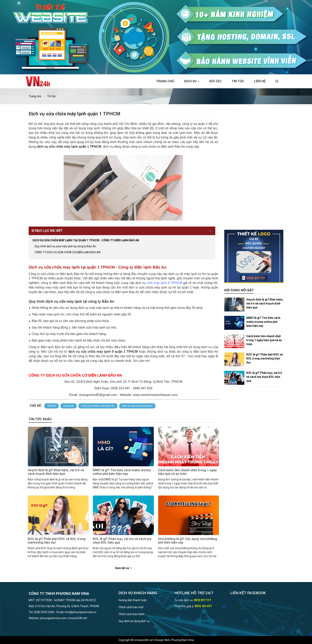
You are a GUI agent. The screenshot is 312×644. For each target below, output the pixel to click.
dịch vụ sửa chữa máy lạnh (137, 406)
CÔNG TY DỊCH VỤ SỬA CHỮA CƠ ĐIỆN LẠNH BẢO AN (67, 252)
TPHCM (52, 406)
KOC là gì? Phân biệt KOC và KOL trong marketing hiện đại (57, 541)
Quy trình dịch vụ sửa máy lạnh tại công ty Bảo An (65, 246)
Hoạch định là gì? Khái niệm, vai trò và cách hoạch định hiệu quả (56, 472)
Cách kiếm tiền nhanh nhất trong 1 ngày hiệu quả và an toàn (187, 472)
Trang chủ (165, 81)
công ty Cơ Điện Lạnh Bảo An (98, 406)
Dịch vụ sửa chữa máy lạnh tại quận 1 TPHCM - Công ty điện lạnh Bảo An (86, 240)
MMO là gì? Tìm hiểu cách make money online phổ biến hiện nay (122, 472)
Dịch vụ (192, 81)
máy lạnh (69, 406)
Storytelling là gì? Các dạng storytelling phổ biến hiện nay (188, 541)
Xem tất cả (122, 568)
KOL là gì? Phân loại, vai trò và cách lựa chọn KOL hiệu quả (122, 541)
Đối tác (215, 81)
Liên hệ (260, 81)
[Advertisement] (254, 170)
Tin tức (238, 81)
